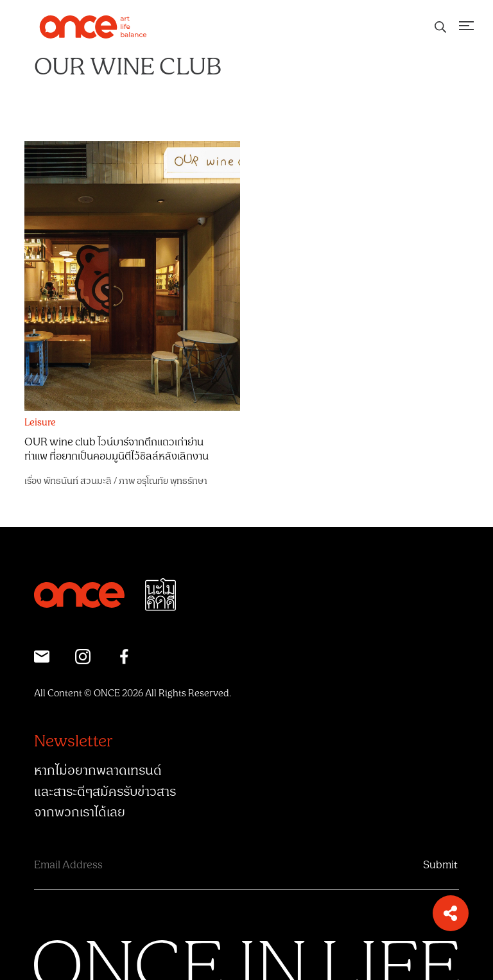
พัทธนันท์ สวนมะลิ (77, 481)
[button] (451, 913)
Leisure (40, 423)
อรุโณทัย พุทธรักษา (172, 481)
